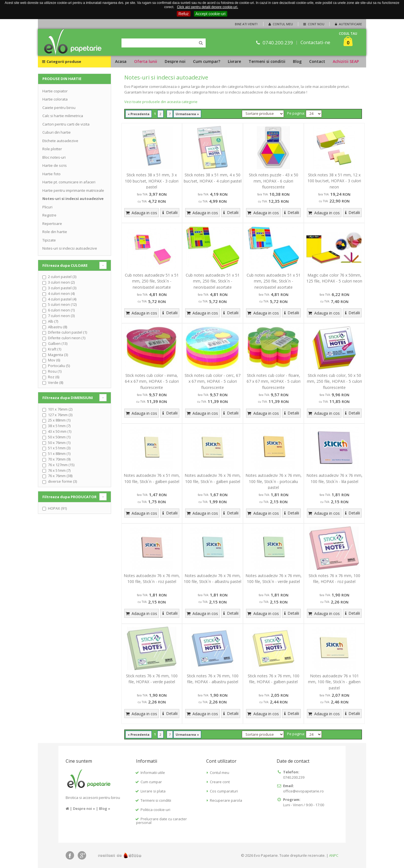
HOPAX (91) (57, 508)
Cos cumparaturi (224, 791)
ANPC (334, 855)
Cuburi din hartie (57, 132)
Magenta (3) (58, 355)
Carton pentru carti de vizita (66, 124)
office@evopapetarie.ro (303, 791)
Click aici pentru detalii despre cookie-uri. (208, 7)
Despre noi (175, 61)
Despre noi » (84, 808)
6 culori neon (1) (61, 310)
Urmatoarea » (187, 114)
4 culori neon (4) (61, 293)
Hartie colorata (55, 99)
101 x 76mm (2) (60, 409)
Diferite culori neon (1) (67, 338)
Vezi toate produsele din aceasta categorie (161, 102)
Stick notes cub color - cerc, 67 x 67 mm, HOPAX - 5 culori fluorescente (213, 381)
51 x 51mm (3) (59, 448)
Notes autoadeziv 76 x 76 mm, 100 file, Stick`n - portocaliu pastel (274, 481)
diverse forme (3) (62, 481)
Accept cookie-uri (211, 14)
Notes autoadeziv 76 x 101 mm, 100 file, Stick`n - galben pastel (334, 682)
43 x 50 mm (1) (60, 431)
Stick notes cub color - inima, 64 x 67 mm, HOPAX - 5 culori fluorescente (152, 381)
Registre (49, 215)
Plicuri (47, 207)
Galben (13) (58, 343)
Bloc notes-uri (54, 157)
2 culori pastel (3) (62, 277)
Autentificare (348, 24)
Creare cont (220, 782)
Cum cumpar (151, 782)
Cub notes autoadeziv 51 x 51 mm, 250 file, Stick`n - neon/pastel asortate (152, 281)
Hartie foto (51, 174)
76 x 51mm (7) (59, 470)
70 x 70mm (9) (59, 459)
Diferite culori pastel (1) (67, 332)
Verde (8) (56, 382)
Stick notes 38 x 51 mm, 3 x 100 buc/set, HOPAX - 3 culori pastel (152, 181)
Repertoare (52, 224)
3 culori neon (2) (61, 282)
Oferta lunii (146, 61)
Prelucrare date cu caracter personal (161, 821)
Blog (297, 61)
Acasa (121, 61)
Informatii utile (153, 773)
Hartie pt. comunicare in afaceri (69, 182)
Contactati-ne (315, 43)
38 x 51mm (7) (59, 426)
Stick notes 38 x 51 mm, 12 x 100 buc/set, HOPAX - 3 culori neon (334, 181)
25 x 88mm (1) (59, 420)
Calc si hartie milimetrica (63, 116)
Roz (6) (54, 377)
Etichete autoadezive (60, 141)
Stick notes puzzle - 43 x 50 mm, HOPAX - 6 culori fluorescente (274, 181)
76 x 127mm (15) (61, 465)
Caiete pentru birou (59, 108)
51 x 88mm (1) (59, 454)
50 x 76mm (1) (59, 443)
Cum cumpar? (207, 61)
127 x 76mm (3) (60, 415)
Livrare (234, 61)
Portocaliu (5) (59, 366)
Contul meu (280, 24)
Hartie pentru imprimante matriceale (73, 190)
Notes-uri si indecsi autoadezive (73, 199)
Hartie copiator (55, 91)
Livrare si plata (153, 791)
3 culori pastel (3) (62, 288)
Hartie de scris (55, 165)
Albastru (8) (58, 327)
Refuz (184, 14)
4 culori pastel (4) (62, 299)
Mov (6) (54, 360)
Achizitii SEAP (346, 61)
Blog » (105, 808)
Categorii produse (62, 61)
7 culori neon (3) (61, 316)
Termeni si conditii (267, 61)
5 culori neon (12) (62, 304)
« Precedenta (139, 114)
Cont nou (313, 24)
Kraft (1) (55, 349)
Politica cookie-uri (155, 810)
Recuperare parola (226, 800)
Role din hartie (55, 232)
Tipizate (49, 240)
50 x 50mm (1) (59, 437)
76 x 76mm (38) (60, 476)
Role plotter (52, 149)
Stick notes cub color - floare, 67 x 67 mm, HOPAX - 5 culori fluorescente (274, 381)
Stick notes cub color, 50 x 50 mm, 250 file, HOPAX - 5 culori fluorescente (334, 381)
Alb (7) (53, 321)
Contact (317, 61)
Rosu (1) (55, 371)
